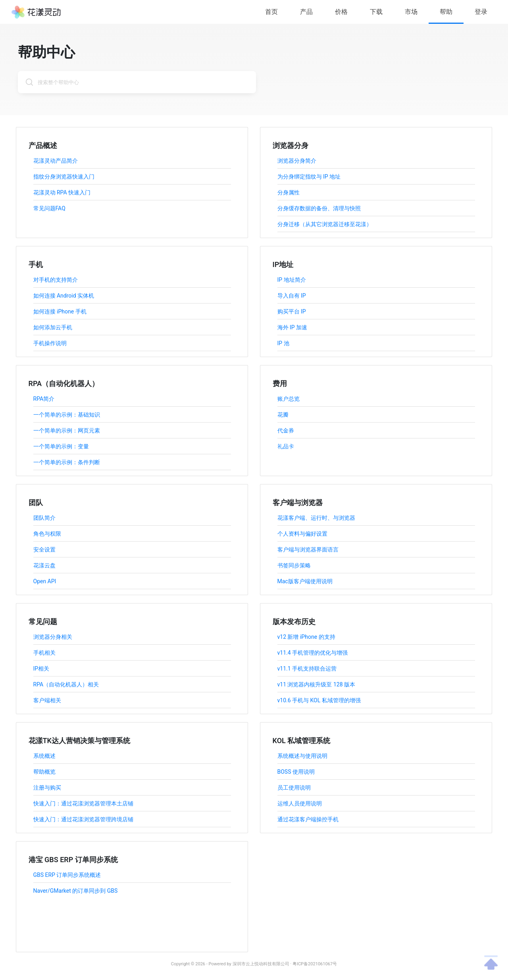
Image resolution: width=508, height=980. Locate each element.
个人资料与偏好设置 (302, 534)
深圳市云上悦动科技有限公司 (261, 964)
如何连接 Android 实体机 (64, 296)
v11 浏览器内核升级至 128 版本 (317, 684)
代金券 (286, 430)
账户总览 (289, 399)
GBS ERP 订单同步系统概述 (67, 875)
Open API (45, 581)
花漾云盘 (44, 565)
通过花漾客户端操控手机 (308, 819)
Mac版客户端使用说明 (305, 581)
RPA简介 (44, 399)
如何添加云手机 (53, 327)
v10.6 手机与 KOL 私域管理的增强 (319, 700)
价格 (341, 12)
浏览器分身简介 (297, 161)
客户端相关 (47, 700)
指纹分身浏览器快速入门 (64, 177)
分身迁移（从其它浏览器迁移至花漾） (325, 224)
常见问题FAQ (49, 208)
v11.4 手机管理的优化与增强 (313, 653)
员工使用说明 (294, 788)
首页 (271, 12)
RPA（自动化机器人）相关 (66, 684)
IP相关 (41, 669)
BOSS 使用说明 (296, 772)
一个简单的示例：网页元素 (67, 430)
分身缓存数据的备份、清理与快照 (319, 208)
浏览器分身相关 (53, 637)
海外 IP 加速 (292, 327)
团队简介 (44, 518)
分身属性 (289, 192)
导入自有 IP (292, 296)
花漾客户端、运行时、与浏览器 (316, 518)
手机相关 (44, 653)
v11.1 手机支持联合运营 (307, 669)
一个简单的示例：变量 (61, 446)
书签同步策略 (294, 565)
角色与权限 (47, 534)
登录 (481, 12)
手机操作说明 (50, 343)
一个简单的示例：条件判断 (67, 462)
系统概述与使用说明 (302, 756)
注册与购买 (47, 788)
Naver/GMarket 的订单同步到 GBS (76, 891)
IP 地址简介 (292, 280)
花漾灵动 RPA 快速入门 (62, 192)
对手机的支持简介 (56, 280)
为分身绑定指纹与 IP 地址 (309, 177)
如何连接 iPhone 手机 (60, 311)
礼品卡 (286, 446)
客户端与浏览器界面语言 (308, 550)
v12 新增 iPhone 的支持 (306, 637)
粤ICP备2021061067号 (315, 964)
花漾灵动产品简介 (56, 161)
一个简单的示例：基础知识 (67, 415)
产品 (306, 12)
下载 (376, 12)
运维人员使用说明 (300, 803)
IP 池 (283, 343)
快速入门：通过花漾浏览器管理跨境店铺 (83, 819)
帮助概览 (44, 772)
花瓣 (283, 415)
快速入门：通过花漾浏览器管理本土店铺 (83, 803)
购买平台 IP (292, 311)
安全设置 (44, 550)
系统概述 (44, 756)
